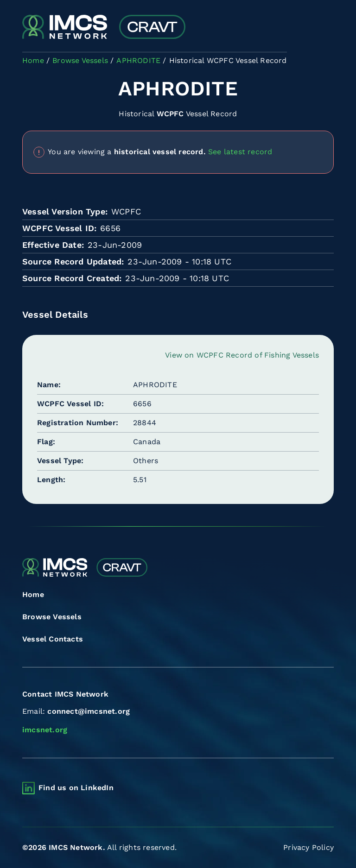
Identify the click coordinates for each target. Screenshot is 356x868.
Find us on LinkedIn (76, 788)
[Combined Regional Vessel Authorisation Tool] (104, 28)
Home (33, 594)
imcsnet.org (45, 730)
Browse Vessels (52, 617)
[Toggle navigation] (326, 28)
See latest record (240, 151)
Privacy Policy (308, 847)
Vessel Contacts (53, 639)
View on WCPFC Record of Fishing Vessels (242, 355)
